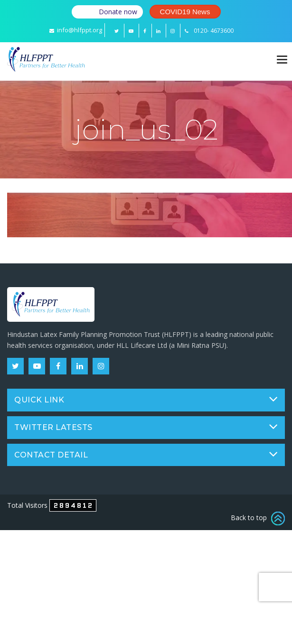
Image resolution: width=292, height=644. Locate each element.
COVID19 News (185, 12)
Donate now (118, 12)
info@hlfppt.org (76, 30)
